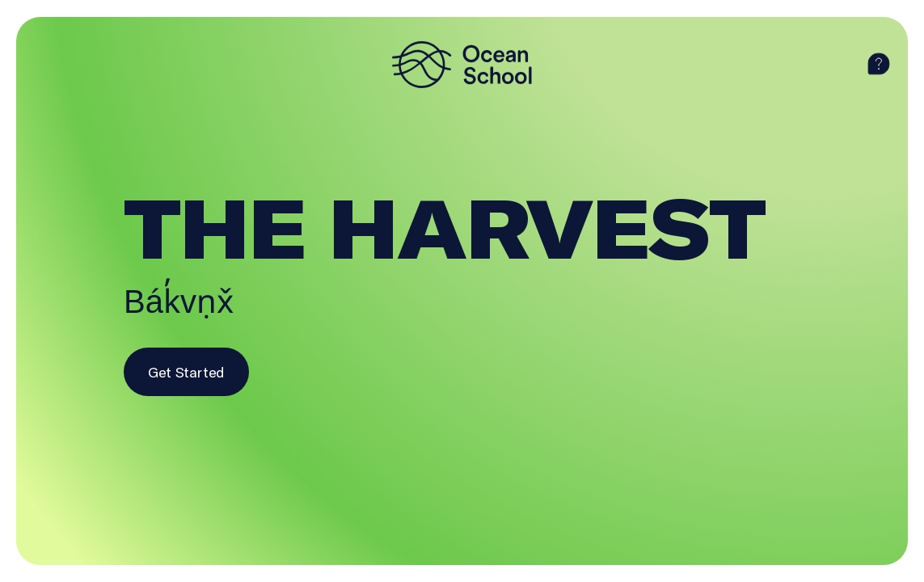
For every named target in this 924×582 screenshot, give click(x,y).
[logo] (462, 65)
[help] (879, 65)
